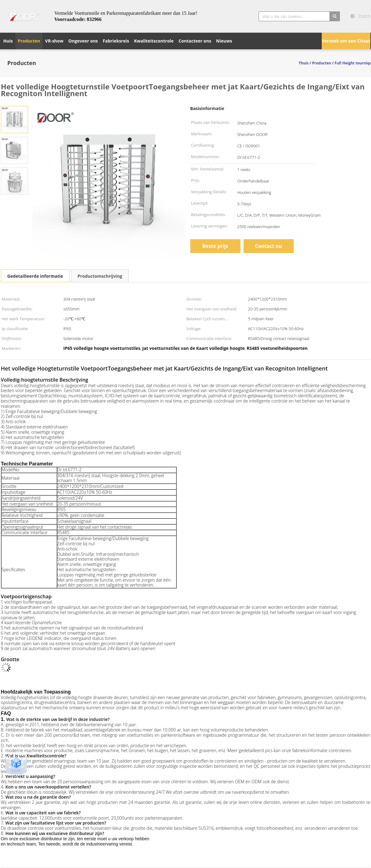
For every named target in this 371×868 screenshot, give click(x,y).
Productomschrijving (100, 276)
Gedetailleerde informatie (35, 276)
